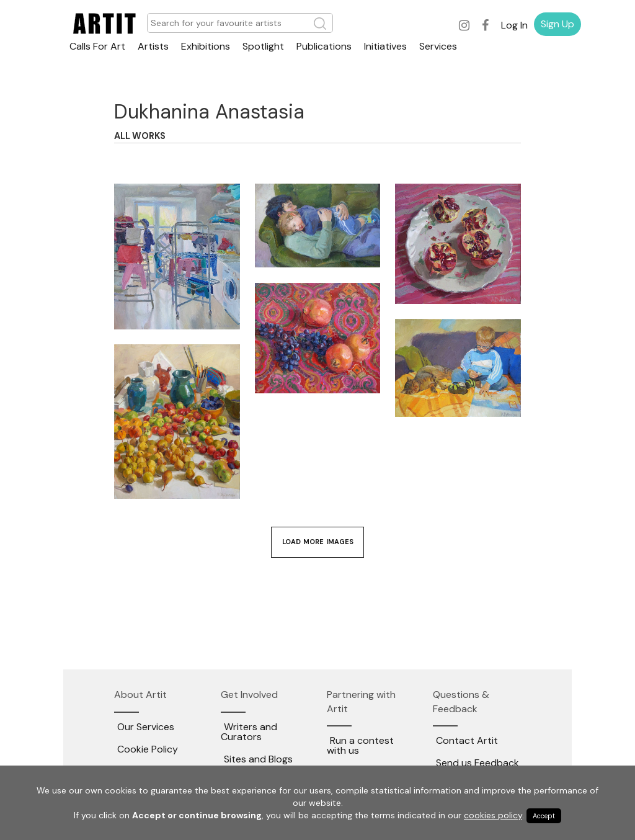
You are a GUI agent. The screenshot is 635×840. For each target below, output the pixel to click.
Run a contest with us (360, 745)
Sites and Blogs (258, 759)
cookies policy (493, 815)
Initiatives (385, 46)
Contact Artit (467, 740)
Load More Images (318, 542)
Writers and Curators (249, 732)
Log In (514, 25)
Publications (324, 46)
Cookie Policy (148, 749)
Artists (153, 46)
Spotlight (263, 46)
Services (438, 46)
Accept (544, 816)
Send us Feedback (477, 763)
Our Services (146, 727)
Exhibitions (206, 46)
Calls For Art (97, 46)
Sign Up (557, 24)
